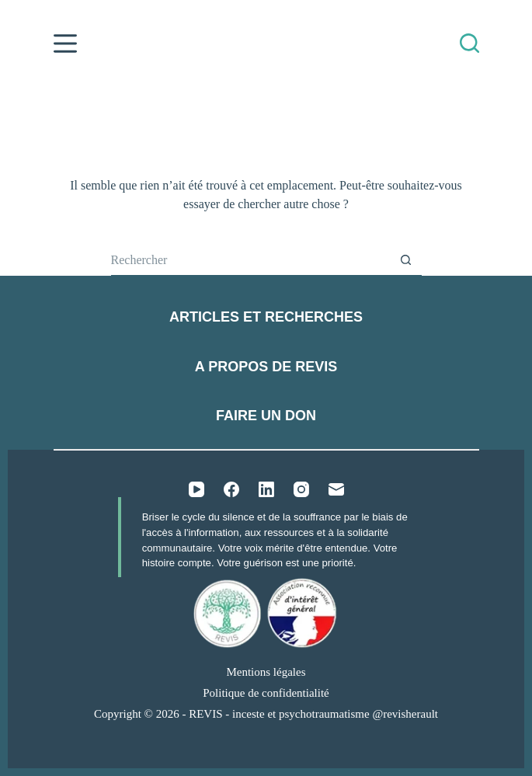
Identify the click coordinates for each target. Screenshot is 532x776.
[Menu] (65, 43)
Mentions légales (266, 672)
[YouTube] (196, 489)
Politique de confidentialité (266, 693)
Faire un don (266, 416)
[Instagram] (301, 489)
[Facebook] (231, 489)
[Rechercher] (469, 43)
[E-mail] (336, 489)
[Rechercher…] (251, 260)
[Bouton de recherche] (406, 260)
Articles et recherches (266, 317)
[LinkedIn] (266, 489)
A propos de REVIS (266, 367)
